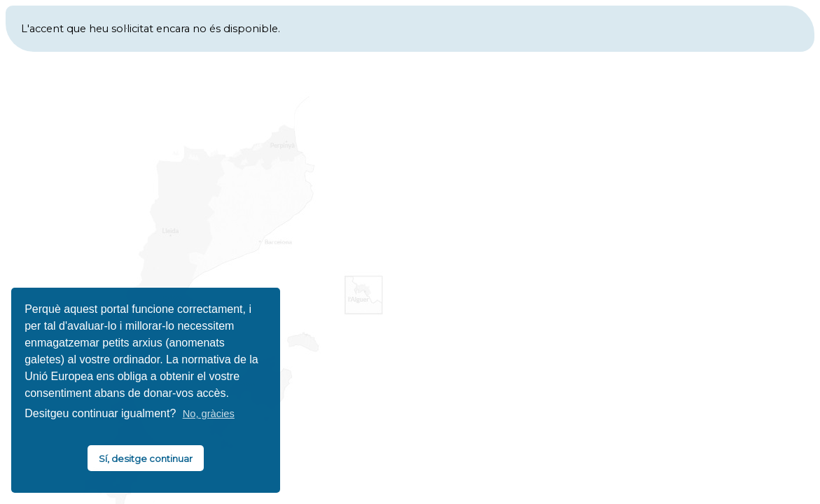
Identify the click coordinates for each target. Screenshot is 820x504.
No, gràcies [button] (209, 414)
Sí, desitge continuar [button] (146, 458)
